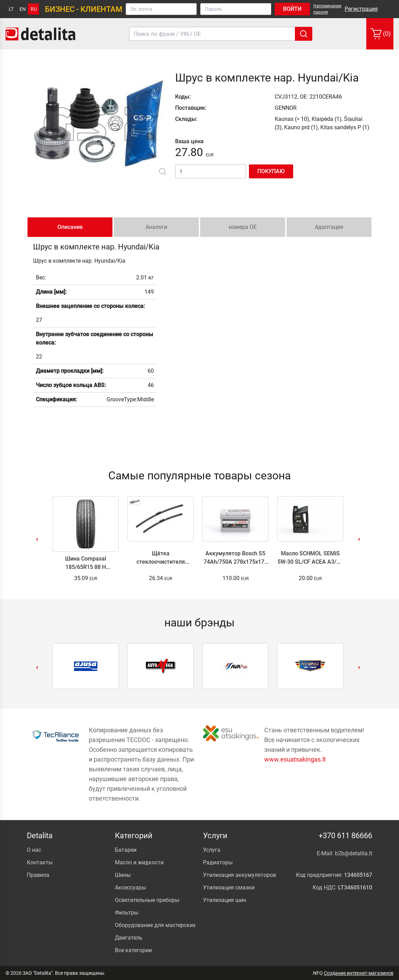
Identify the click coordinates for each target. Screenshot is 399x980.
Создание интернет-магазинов (359, 973)
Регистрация (361, 9)
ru (34, 9)
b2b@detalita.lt (354, 853)
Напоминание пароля (327, 9)
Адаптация (329, 227)
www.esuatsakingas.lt (295, 759)
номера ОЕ (243, 227)
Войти (292, 9)
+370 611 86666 (345, 836)
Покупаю (271, 171)
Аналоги (156, 227)
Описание (70, 227)
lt (11, 9)
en (23, 9)
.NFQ (317, 973)
